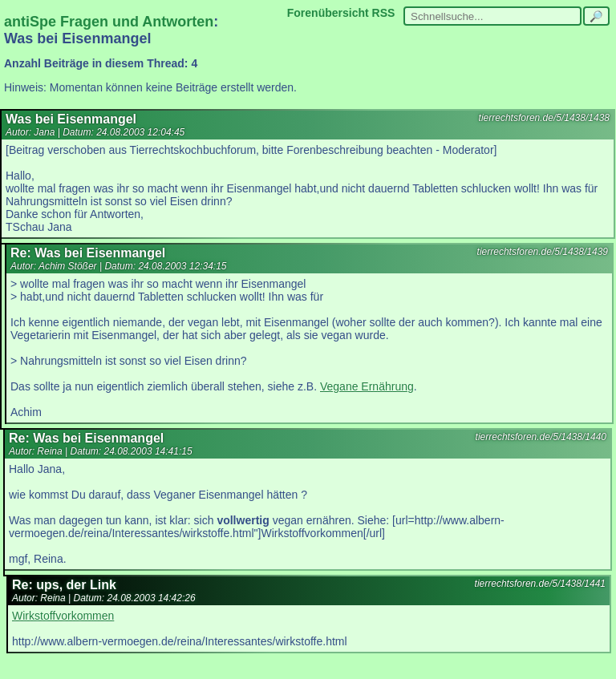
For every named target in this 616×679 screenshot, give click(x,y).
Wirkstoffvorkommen (63, 616)
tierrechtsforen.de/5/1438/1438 (544, 118)
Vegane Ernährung (367, 386)
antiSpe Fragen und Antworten (109, 22)
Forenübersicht (328, 13)
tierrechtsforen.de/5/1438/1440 (541, 437)
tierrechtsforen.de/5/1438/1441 (540, 584)
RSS (384, 13)
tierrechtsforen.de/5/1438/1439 (543, 252)
